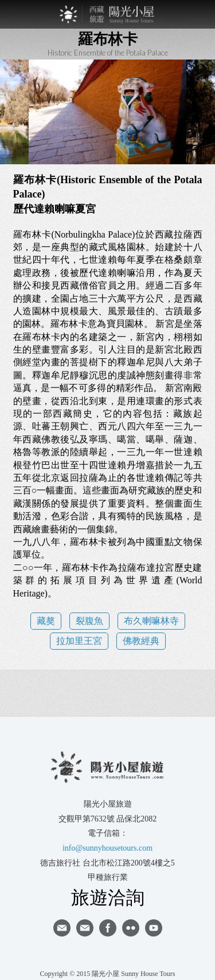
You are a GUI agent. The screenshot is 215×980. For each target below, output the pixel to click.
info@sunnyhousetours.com (107, 848)
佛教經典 (141, 641)
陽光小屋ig (85, 928)
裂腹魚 (89, 621)
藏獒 (46, 621)
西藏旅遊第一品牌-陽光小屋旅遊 (108, 14)
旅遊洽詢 (108, 897)
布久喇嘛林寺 (151, 621)
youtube (154, 928)
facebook (108, 928)
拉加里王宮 (79, 641)
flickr (131, 928)
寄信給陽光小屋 (62, 928)
